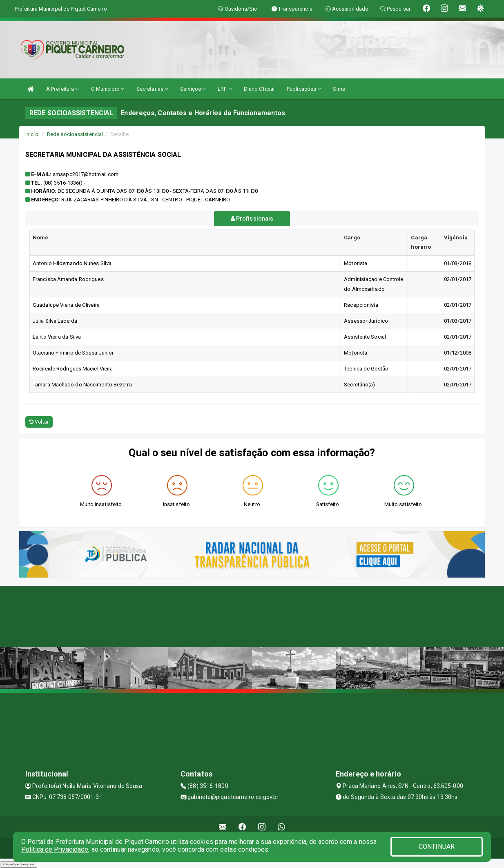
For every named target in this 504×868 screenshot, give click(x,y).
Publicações (304, 89)
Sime (339, 89)
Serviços (193, 89)
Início (32, 134)
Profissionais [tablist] (252, 219)
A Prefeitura (62, 89)
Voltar (39, 422)
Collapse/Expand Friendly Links (19, 864)
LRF (225, 89)
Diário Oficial (259, 89)
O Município (108, 89)
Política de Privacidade (55, 849)
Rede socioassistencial (75, 134)
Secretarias (152, 89)
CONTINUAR (437, 847)
